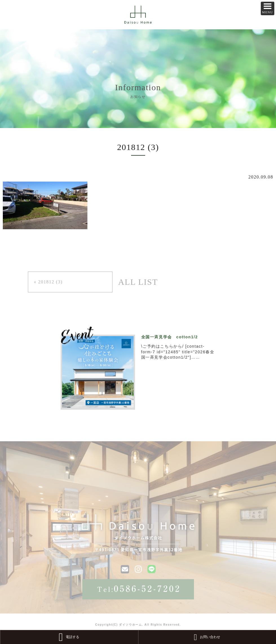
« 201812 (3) (48, 282)
